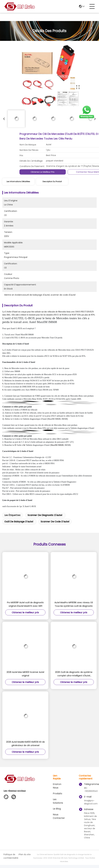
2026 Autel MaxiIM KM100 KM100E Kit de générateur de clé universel (25, 744)
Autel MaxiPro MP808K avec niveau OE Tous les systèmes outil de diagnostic (74, 604)
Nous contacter (59, 816)
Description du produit (52, 181)
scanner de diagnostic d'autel (45, 515)
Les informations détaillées (18, 181)
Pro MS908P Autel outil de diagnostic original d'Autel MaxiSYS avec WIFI (25, 604)
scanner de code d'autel (55, 522)
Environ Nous (57, 786)
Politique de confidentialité (11, 856)
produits (57, 793)
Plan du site (25, 854)
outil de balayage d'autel (19, 522)
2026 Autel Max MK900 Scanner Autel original (25, 674)
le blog (57, 809)
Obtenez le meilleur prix (85, 172)
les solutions (58, 801)
